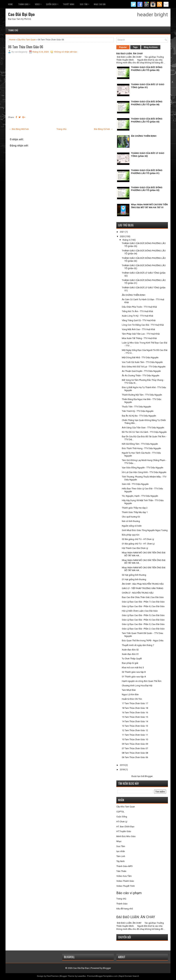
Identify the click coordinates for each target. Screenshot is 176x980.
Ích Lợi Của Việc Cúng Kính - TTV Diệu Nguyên (144, 472)
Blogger (149, 776)
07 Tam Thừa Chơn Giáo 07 (135, 748)
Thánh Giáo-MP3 (124, 866)
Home (10, 4)
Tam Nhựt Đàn (129, 690)
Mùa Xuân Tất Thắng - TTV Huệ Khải (139, 338)
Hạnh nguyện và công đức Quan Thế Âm (142, 681)
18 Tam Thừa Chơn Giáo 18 (135, 708)
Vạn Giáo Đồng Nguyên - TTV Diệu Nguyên (143, 468)
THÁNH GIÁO (25, 4)
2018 (122, 770)
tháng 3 (126, 240)
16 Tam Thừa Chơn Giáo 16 (135, 713)
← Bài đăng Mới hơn (19, 129)
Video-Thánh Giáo (125, 881)
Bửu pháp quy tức (131, 535)
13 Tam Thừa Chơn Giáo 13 (135, 726)
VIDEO (39, 4)
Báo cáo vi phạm (129, 893)
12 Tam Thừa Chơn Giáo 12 (135, 730)
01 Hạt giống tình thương (134, 579)
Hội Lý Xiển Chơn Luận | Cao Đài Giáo (140, 611)
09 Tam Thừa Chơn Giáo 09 (135, 744)
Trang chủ (13, 30)
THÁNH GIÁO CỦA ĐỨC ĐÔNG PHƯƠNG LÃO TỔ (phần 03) (147, 120)
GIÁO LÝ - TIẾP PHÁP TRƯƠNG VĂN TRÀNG (143, 588)
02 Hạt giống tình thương (134, 575)
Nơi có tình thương (131, 521)
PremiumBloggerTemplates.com (102, 976)
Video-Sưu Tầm (124, 876)
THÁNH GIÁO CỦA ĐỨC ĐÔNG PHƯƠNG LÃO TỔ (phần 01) (147, 172)
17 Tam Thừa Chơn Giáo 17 (135, 703)
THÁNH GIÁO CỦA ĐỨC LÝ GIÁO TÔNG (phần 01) (148, 86)
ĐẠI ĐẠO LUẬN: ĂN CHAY (130, 53)
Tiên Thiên (121, 871)
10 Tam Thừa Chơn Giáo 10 (135, 739)
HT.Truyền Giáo (124, 831)
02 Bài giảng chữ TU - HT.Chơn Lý (138, 539)
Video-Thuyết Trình (126, 886)
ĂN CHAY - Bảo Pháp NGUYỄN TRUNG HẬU (143, 584)
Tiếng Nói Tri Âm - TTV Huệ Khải (137, 311)
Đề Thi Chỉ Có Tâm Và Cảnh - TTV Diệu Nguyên (144, 432)
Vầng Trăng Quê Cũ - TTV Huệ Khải (139, 320)
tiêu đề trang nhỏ (125, 909)
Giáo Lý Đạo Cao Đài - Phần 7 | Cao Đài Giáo (143, 602)
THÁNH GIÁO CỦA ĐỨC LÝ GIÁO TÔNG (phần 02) (148, 155)
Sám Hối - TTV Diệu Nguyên (135, 484)
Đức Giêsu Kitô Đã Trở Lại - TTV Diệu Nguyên (144, 367)
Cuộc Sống (122, 817)
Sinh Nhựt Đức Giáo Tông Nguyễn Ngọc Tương (145, 530)
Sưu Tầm (85, 4)
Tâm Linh (121, 856)
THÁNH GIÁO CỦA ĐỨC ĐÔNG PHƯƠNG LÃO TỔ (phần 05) (147, 69)
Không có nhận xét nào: (66, 52)
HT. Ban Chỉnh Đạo (125, 827)
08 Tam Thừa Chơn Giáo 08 (135, 753)
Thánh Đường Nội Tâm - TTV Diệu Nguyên (142, 395)
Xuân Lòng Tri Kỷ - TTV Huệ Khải (137, 316)
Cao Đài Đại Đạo (21, 14)
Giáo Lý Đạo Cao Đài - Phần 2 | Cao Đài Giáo (143, 629)
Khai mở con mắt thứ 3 (133, 668)
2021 (122, 232)
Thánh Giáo (122, 904)
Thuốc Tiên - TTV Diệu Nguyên (136, 407)
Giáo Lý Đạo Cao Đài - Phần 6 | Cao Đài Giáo (143, 606)
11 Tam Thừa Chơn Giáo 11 (135, 735)
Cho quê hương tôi (131, 517)
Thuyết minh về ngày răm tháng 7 (138, 645)
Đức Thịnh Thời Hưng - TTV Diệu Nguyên (141, 448)
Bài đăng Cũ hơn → (103, 129)
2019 (122, 765)
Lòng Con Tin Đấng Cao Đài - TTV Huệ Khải (143, 325)
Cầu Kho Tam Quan (26, 40)
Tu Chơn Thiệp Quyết (132, 659)
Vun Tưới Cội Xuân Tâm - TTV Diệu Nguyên (142, 362)
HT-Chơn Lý (122, 822)
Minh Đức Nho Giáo (126, 836)
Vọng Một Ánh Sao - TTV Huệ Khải (138, 329)
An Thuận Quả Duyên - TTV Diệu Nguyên (141, 371)
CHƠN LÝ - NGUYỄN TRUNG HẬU (138, 593)
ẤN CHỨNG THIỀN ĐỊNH (144, 136)
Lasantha (82, 976)
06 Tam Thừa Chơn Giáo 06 (26, 47)
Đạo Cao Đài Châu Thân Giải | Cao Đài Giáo (143, 597)
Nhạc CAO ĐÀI (100, 4)
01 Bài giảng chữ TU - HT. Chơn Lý (138, 544)
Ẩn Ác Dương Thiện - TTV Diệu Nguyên (141, 376)
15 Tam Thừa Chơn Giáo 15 (135, 717)
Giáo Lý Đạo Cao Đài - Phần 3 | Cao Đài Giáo (143, 624)
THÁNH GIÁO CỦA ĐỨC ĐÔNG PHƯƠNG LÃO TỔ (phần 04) (147, 103)
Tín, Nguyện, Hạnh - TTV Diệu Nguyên (140, 496)
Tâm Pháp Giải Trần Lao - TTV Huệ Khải (141, 334)
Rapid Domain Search (129, 976)
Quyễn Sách (53, 4)
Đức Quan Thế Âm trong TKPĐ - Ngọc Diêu (143, 641)
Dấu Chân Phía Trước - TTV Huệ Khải (139, 307)
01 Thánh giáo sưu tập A (134, 677)
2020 (122, 236)
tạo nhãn (121, 851)
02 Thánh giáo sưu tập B (134, 672)
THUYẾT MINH (69, 4)
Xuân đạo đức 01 (130, 654)
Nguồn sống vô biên (132, 526)
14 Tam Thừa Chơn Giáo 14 (135, 721)
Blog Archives (151, 47)
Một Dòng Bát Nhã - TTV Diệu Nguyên (140, 357)
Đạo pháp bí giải (130, 663)
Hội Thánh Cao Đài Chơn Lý (135, 548)
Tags (135, 47)
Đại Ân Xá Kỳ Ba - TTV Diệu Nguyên (139, 416)
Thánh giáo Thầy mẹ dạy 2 (135, 508)
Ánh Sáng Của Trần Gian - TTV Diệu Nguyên (143, 428)
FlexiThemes (53, 976)
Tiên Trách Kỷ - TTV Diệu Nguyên (138, 411)
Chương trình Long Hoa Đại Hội (137, 686)
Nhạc (119, 841)
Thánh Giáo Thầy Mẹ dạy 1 (135, 512)
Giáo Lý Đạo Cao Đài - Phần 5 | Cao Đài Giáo (143, 615)
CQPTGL (120, 812)
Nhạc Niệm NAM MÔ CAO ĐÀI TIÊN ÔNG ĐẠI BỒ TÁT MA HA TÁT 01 (149, 206)
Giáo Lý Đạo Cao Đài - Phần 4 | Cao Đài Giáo (143, 620)
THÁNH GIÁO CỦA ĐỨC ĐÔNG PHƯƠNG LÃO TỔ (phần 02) (147, 189)
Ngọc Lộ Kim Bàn (130, 694)
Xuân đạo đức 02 (130, 650)
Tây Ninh (120, 861)
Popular (123, 47)
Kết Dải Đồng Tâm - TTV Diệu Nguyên (140, 444)
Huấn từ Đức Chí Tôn (132, 699)
